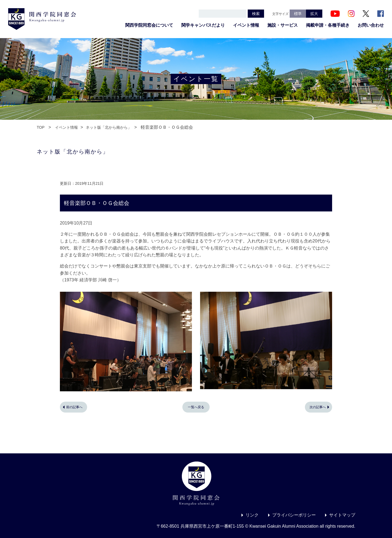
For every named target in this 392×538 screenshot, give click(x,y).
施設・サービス (283, 25)
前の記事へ (74, 407)
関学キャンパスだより (203, 25)
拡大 (314, 14)
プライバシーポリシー (294, 515)
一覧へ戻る (196, 407)
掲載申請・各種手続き (328, 25)
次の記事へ (318, 407)
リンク (252, 515)
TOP (41, 127)
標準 (298, 14)
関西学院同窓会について (149, 25)
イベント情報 (246, 25)
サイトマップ (342, 515)
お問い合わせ (371, 25)
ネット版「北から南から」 (109, 127)
